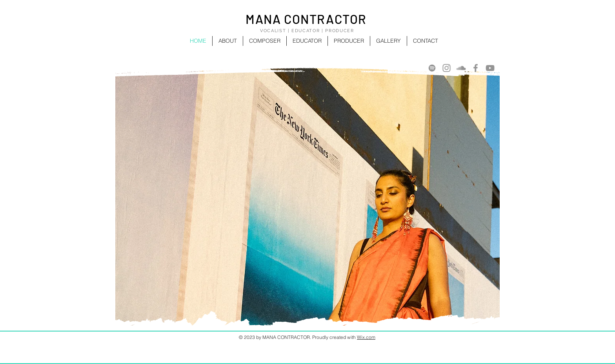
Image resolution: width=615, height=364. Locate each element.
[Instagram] (447, 68)
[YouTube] (490, 68)
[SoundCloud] (461, 68)
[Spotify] (432, 68)
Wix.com (366, 337)
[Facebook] (476, 68)
